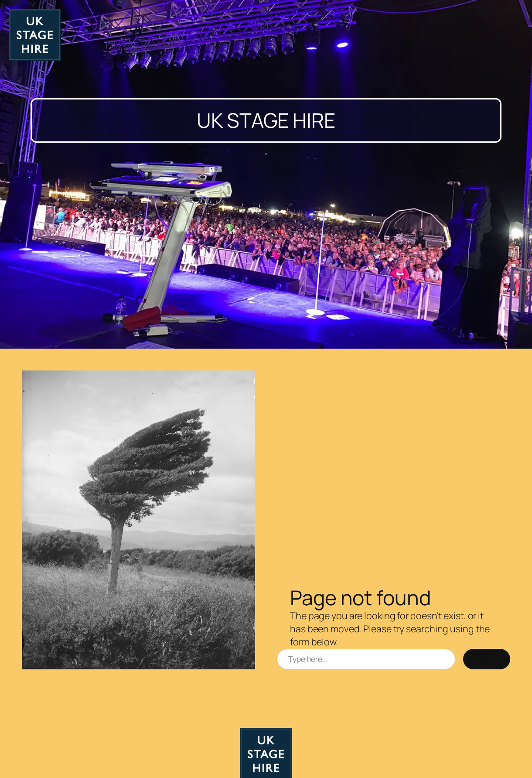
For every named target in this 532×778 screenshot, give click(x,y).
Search (487, 659)
